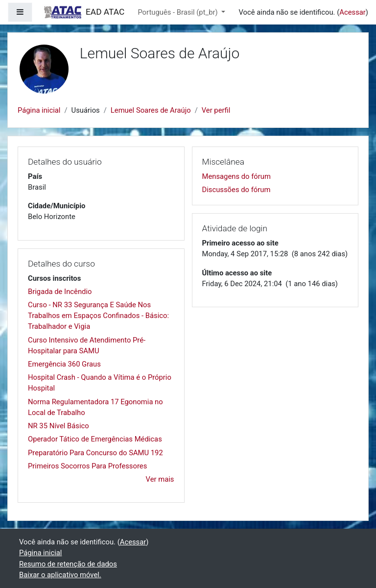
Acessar (352, 12)
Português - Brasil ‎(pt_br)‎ (178, 12)
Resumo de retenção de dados (68, 564)
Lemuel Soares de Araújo (151, 110)
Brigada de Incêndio (60, 292)
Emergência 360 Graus (64, 364)
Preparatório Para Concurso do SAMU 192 (95, 453)
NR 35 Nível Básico (59, 426)
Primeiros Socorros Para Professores (87, 466)
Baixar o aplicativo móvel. (60, 575)
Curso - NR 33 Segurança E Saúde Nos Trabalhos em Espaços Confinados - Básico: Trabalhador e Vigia (98, 316)
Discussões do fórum (236, 190)
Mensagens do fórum (236, 176)
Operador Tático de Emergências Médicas (95, 439)
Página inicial (39, 110)
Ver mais (160, 479)
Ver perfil (216, 110)
